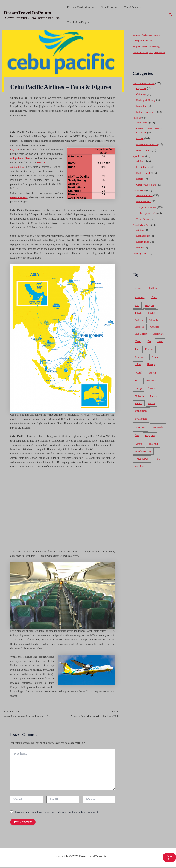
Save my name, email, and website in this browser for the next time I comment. (57, 813)
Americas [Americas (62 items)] (140, 301)
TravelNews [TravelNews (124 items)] (142, 463)
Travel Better (127, 8)
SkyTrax (15, 150)
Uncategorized (140, 258)
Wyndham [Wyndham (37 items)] (139, 470)
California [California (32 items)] (153, 324)
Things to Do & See (147, 211)
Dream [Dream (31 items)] (160, 345)
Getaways (141, 98)
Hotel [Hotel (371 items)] (139, 376)
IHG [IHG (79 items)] (137, 385)
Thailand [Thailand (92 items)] (153, 448)
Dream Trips (143, 246)
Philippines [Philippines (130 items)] (141, 415)
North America (144, 154)
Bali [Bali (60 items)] (137, 309)
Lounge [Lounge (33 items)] (138, 393)
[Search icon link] (171, 15)
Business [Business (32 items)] (139, 324)
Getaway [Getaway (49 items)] (156, 361)
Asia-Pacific (143, 127)
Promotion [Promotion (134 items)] (141, 423)
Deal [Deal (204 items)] (138, 345)
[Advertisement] (88, 58)
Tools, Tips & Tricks (147, 217)
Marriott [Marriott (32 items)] (139, 407)
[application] (91, 8)
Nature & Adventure (147, 116)
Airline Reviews (145, 199)
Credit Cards (143, 171)
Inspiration (142, 110)
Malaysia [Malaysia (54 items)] (139, 400)
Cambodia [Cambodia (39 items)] (140, 331)
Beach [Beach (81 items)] (138, 317)
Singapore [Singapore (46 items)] (150, 439)
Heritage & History (146, 104)
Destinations (143, 240)
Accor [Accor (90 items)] (138, 292)
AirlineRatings (18, 167)
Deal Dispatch (144, 177)
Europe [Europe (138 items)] (149, 353)
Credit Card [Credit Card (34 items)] (158, 338)
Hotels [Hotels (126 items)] (153, 377)
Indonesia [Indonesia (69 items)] (151, 385)
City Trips (142, 92)
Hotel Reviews (144, 205)
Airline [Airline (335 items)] (153, 292)
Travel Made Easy (77, 23)
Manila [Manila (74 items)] (154, 400)
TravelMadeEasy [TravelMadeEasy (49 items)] (143, 455)
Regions (137, 122)
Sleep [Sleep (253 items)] (139, 448)
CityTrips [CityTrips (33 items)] (154, 331)
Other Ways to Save (147, 189)
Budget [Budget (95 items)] (152, 317)
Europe (140, 142)
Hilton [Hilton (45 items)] (138, 368)
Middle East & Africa (148, 148)
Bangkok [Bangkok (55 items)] (150, 309)
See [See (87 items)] (137, 439)
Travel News (143, 223)
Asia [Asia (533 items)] (154, 301)
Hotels (140, 183)
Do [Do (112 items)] (149, 345)
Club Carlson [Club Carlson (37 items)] (141, 338)
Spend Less (106, 8)
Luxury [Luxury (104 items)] (152, 392)
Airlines (141, 165)
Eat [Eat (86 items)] (137, 353)
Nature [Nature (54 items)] (152, 407)
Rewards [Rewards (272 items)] (158, 431)
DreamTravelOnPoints (27, 13)
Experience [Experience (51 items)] (140, 361)
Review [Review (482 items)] (140, 431)
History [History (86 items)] (151, 368)
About (169, 859)
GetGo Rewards (20, 197)
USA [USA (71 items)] (157, 463)
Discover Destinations (79, 8)
